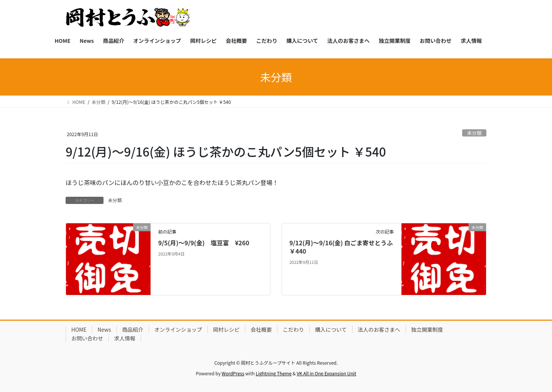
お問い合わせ (87, 338)
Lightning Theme (274, 373)
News (104, 329)
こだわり (293, 329)
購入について (331, 329)
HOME (79, 329)
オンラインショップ (178, 329)
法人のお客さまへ (379, 329)
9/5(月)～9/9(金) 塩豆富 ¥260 (204, 243)
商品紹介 (133, 329)
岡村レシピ (226, 329)
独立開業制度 (427, 329)
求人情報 (125, 338)
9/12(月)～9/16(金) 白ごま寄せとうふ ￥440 (344, 247)
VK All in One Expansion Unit (327, 373)
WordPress (233, 373)
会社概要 (261, 329)
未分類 (474, 133)
